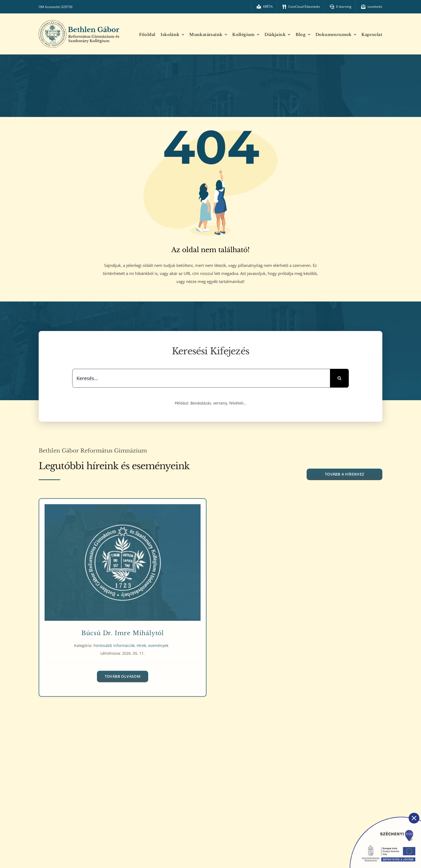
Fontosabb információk (114, 643)
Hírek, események (153, 643)
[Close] (414, 818)
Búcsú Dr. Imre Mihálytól (123, 631)
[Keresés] (339, 378)
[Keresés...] (201, 378)
